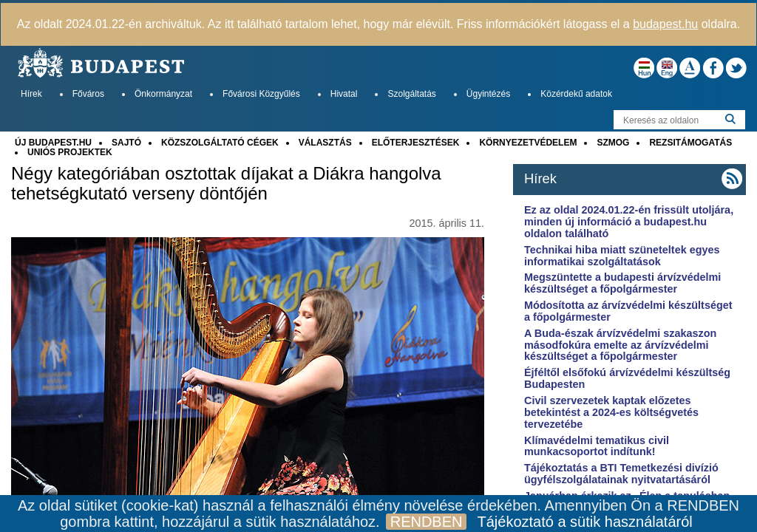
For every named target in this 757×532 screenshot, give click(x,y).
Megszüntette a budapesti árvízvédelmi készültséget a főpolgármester (622, 283)
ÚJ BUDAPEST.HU (53, 143)
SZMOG (613, 143)
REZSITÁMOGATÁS (690, 143)
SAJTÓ (126, 143)
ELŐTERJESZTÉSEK (416, 143)
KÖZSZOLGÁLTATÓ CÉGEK (220, 143)
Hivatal (344, 94)
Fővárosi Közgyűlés (261, 94)
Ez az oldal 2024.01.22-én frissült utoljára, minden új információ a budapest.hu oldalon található (629, 222)
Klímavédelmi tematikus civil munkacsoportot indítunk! (597, 446)
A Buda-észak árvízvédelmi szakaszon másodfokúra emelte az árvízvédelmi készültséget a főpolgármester (620, 345)
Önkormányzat (163, 94)
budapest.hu (665, 24)
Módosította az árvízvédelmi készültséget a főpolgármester (628, 311)
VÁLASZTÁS (325, 143)
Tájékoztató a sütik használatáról (584, 522)
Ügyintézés (488, 94)
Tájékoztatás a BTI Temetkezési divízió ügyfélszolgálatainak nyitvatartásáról (621, 474)
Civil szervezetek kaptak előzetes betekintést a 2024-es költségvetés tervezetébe (611, 412)
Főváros (88, 94)
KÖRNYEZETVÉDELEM (528, 143)
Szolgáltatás (411, 94)
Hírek (31, 94)
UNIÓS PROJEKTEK (70, 152)
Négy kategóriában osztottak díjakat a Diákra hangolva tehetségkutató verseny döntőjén (226, 183)
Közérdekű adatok (576, 94)
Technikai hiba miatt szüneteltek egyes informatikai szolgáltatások (622, 256)
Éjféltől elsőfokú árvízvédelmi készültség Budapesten (627, 378)
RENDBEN (427, 522)
